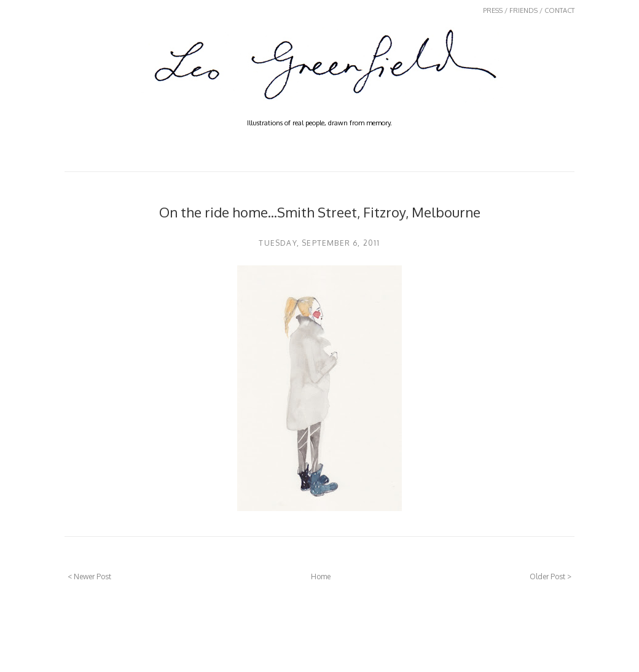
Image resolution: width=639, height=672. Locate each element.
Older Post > (551, 576)
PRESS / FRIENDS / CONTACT (529, 10)
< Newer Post (89, 576)
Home (321, 576)
